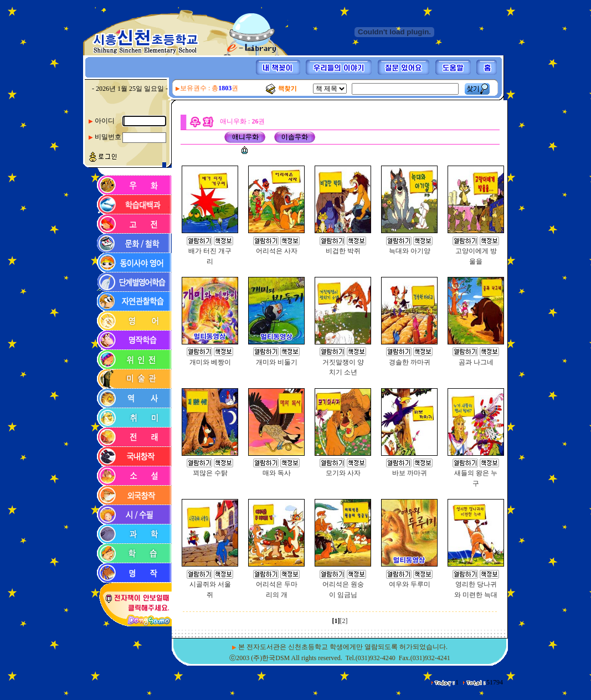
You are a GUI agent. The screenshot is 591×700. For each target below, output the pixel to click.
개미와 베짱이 (210, 362)
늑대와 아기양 (410, 251)
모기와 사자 (343, 473)
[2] (344, 621)
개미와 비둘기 (277, 362)
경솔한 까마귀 (410, 362)
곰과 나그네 (476, 362)
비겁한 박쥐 (343, 251)
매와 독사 (277, 473)
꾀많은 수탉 (210, 473)
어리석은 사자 (277, 251)
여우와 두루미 (410, 584)
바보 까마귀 (410, 473)
